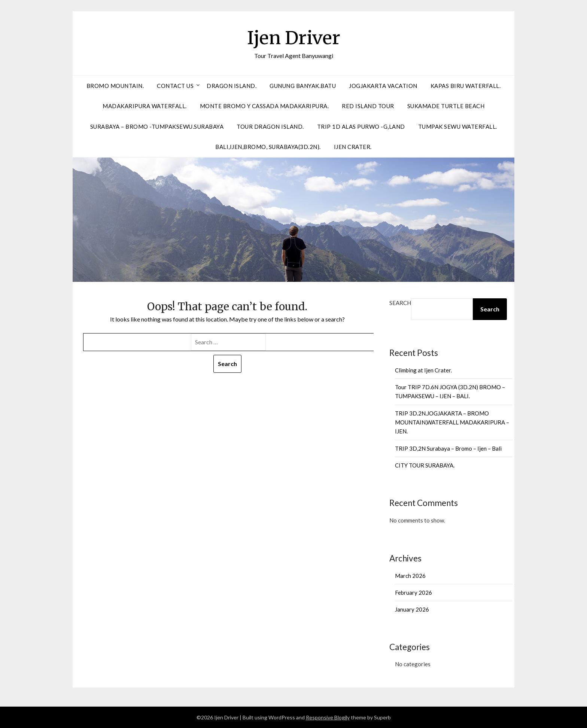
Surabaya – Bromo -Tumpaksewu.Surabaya (157, 127)
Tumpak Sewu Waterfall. (458, 127)
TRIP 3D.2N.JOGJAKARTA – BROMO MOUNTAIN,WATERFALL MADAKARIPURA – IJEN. (452, 422)
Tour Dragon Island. (270, 127)
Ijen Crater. (353, 147)
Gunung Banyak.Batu (303, 86)
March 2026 (410, 576)
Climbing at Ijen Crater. (423, 370)
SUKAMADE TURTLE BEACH (446, 106)
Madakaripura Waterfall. (145, 106)
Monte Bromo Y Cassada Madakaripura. (264, 106)
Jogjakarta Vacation (383, 86)
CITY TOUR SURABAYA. (425, 465)
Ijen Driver (294, 38)
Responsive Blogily (328, 717)
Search (400, 303)
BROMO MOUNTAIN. (115, 86)
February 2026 (413, 593)
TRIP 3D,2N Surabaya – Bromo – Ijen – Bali (448, 448)
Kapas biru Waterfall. (466, 86)
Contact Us (175, 86)
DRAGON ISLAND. (232, 86)
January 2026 (412, 609)
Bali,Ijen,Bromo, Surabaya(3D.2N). (268, 147)
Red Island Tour (368, 106)
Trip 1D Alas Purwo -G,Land (361, 127)
